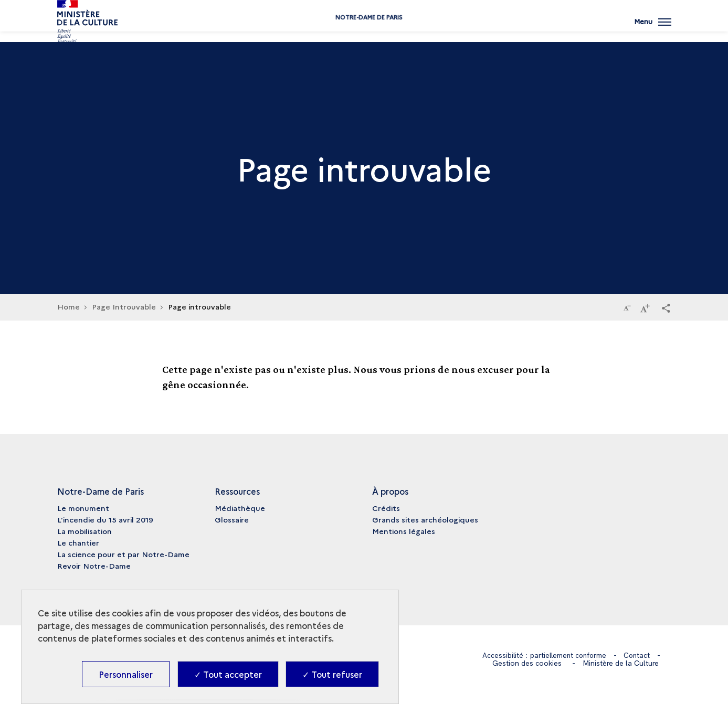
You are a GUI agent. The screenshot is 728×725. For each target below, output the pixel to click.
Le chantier (78, 542)
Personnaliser (126, 674)
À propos (390, 491)
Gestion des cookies (527, 663)
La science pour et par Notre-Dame (123, 554)
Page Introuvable (124, 306)
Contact (639, 655)
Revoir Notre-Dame (94, 566)
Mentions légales (404, 531)
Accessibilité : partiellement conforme (544, 655)
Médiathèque (240, 508)
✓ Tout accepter (228, 674)
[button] (666, 307)
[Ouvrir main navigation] (652, 29)
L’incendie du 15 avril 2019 (105, 519)
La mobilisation (85, 531)
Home (68, 306)
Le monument (83, 508)
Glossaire (232, 519)
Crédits (386, 508)
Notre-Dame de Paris (364, 33)
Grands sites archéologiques (425, 519)
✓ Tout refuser (332, 674)
